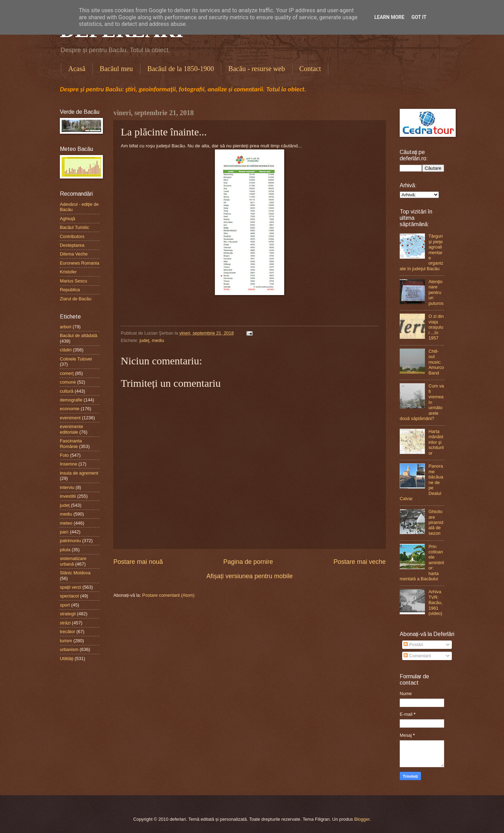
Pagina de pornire (248, 562)
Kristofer (68, 272)
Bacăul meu (116, 69)
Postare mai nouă (138, 562)
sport (65, 605)
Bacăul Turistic (75, 227)
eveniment (70, 418)
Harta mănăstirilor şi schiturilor (436, 442)
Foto (64, 455)
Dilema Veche (74, 254)
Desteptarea (72, 245)
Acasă (77, 69)
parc (64, 532)
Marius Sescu (73, 281)
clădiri (66, 350)
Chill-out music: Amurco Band (436, 362)
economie (70, 409)
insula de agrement (79, 473)
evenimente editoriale (72, 429)
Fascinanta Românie (71, 443)
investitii (68, 496)
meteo (66, 523)
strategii (68, 614)
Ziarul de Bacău (76, 299)
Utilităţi (67, 659)
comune (68, 382)
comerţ (67, 373)
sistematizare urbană (73, 561)
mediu (158, 340)
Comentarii (417, 656)
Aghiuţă (68, 219)
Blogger (362, 819)
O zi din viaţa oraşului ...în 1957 (436, 327)
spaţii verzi (71, 587)
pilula (65, 550)
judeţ (145, 340)
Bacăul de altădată (79, 335)
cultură (67, 391)
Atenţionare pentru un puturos (436, 292)
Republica (70, 290)
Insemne (68, 464)
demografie (71, 400)
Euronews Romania (79, 263)
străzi (65, 623)
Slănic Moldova (75, 573)
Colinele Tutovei (76, 359)
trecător (68, 632)
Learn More (389, 17)
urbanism (69, 649)
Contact (310, 69)
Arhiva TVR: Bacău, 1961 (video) (435, 603)
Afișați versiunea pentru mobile (250, 576)
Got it (419, 17)
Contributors (72, 236)
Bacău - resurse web (257, 69)
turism (66, 641)
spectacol (69, 596)
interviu (67, 487)
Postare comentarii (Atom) (168, 595)
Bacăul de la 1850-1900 (181, 69)
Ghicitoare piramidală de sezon (436, 522)
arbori (66, 327)
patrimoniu (70, 541)
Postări (413, 645)
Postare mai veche (360, 562)
